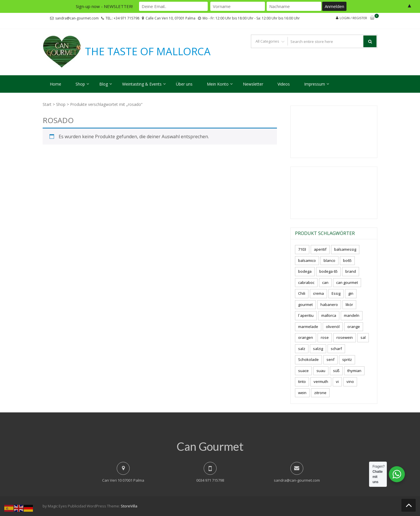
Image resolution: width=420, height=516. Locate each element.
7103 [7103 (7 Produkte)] (302, 249)
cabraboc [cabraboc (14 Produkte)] (306, 282)
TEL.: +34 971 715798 (122, 18)
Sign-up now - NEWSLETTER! (104, 6)
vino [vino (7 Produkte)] (350, 381)
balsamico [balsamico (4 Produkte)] (307, 260)
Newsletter (253, 84)
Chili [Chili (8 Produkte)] (302, 293)
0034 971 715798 (210, 480)
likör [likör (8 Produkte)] (349, 305)
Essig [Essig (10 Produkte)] (336, 293)
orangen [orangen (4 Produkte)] (306, 337)
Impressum (315, 84)
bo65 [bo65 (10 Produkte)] (347, 260)
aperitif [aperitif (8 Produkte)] (320, 249)
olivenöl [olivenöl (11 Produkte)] (333, 327)
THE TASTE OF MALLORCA (148, 52)
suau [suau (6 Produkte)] (321, 371)
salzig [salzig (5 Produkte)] (318, 349)
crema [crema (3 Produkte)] (318, 293)
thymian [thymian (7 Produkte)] (354, 371)
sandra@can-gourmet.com (77, 18)
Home (56, 84)
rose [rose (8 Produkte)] (325, 337)
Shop (80, 84)
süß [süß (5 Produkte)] (336, 371)
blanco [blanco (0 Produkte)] (329, 260)
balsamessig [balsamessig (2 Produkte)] (345, 249)
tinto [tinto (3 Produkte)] (302, 381)
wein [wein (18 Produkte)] (302, 393)
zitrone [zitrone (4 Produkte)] (320, 393)
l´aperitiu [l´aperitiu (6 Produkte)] (306, 315)
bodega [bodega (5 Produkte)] (305, 271)
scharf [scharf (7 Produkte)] (336, 349)
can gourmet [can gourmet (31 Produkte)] (347, 282)
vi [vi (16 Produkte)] (337, 381)
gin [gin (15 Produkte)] (351, 293)
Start (47, 104)
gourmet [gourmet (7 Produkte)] (305, 305)
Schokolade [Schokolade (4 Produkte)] (308, 359)
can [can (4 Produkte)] (325, 282)
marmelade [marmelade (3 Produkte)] (308, 327)
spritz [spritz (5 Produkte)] (347, 359)
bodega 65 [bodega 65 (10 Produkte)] (328, 271)
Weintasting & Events (142, 84)
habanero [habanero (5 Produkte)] (329, 305)
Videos (284, 84)
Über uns (184, 84)
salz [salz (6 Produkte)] (302, 349)
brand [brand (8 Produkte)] (351, 271)
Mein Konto (218, 84)
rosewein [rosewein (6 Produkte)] (345, 337)
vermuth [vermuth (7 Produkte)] (321, 381)
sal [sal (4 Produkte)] (363, 337)
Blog (104, 84)
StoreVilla (129, 506)
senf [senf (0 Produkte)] (330, 359)
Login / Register (353, 18)
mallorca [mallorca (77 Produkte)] (329, 315)
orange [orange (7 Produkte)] (354, 327)
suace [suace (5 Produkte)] (303, 371)
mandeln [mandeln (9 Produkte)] (352, 315)
